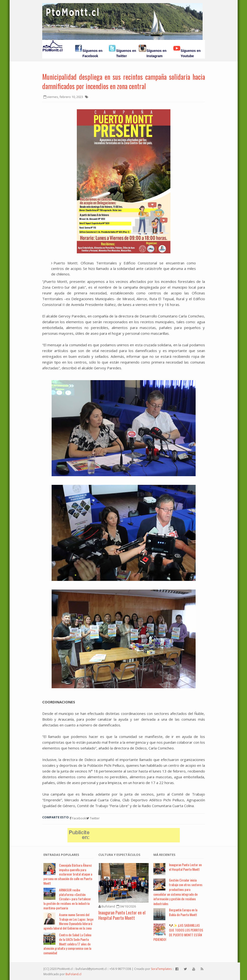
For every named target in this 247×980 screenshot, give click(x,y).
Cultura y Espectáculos (119, 855)
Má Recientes (164, 855)
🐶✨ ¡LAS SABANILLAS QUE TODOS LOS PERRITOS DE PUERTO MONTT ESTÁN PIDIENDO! (178, 932)
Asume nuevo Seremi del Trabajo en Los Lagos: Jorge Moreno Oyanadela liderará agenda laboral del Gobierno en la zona (68, 921)
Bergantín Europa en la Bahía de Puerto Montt (183, 912)
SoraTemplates (161, 969)
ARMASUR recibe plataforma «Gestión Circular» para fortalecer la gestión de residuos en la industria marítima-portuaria (67, 899)
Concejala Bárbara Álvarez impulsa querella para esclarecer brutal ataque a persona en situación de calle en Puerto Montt (68, 874)
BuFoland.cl (73, 974)
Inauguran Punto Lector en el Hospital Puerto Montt (122, 915)
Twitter (93, 818)
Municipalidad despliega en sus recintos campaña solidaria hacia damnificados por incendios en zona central (124, 81)
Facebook (78, 818)
